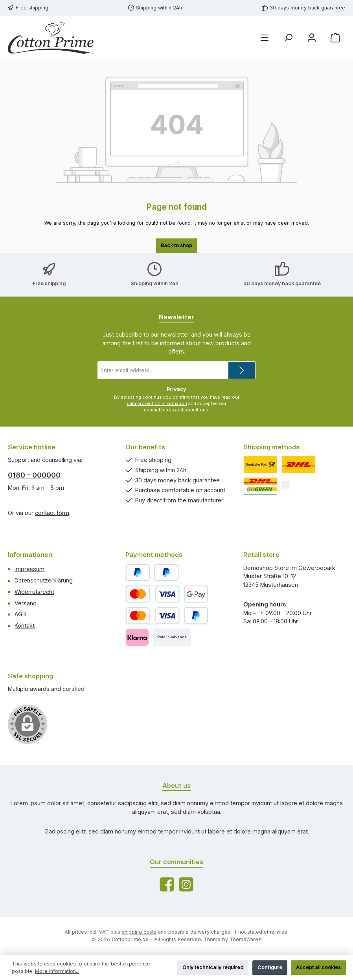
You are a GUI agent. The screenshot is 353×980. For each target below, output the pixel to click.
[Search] (288, 38)
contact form (52, 513)
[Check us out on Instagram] (186, 884)
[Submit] (242, 370)
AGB (20, 614)
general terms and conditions (176, 410)
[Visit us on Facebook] (167, 884)
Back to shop (176, 245)
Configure (270, 967)
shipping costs (139, 932)
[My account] (312, 38)
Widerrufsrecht (34, 592)
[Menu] (265, 38)
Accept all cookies (318, 967)
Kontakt (25, 626)
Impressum (29, 569)
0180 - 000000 (34, 475)
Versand (26, 603)
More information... (57, 971)
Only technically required (213, 967)
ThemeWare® (246, 939)
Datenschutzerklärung (44, 580)
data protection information (157, 403)
